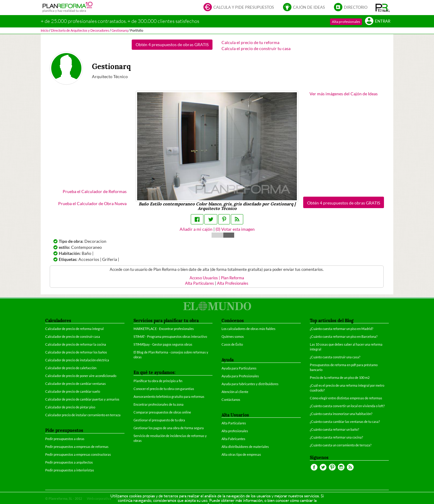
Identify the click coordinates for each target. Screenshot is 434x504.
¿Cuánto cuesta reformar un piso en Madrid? (341, 329)
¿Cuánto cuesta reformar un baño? (334, 429)
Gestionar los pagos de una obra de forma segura (169, 428)
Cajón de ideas (304, 8)
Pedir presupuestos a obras (65, 439)
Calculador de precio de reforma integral (74, 329)
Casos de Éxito (232, 344)
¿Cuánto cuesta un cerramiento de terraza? (341, 445)
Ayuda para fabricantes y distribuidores (250, 384)
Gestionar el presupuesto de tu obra (159, 420)
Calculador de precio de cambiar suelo (73, 391)
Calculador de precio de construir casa (73, 336)
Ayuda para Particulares (239, 368)
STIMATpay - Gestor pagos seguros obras (163, 344)
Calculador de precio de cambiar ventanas (75, 384)
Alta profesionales (346, 22)
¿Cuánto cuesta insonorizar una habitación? (341, 414)
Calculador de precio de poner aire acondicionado (81, 376)
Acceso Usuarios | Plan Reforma (217, 278)
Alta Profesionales (233, 283)
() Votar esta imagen (235, 229)
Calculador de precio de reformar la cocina (76, 344)
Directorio (351, 8)
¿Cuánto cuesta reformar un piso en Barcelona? (344, 336)
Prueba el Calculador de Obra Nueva (92, 203)
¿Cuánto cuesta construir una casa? (335, 357)
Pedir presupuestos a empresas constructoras (78, 454)
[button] (383, 8)
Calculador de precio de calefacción (71, 368)
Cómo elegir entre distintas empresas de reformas (346, 398)
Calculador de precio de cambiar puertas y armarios (82, 399)
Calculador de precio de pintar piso (70, 407)
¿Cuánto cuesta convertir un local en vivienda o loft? (347, 406)
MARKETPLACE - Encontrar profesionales (164, 329)
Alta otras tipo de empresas (241, 454)
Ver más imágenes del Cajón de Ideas (344, 94)
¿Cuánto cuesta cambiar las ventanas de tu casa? (345, 422)
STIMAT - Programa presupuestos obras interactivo (170, 336)
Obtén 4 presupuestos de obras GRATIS (172, 44)
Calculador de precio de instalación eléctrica (77, 360)
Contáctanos (231, 399)
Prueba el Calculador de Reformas (95, 191)
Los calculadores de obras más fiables (248, 329)
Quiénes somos (233, 336)
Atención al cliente (235, 392)
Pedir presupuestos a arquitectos (69, 462)
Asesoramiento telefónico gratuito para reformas (169, 396)
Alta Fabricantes (233, 439)
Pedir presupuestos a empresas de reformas (77, 447)
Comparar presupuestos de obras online (162, 412)
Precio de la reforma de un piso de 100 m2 (340, 377)
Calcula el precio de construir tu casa (256, 48)
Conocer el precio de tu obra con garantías (164, 389)
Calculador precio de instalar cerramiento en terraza (83, 415)
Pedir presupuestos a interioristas (70, 470)
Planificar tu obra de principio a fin (158, 381)
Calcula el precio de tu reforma (250, 42)
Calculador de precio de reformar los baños (76, 352)
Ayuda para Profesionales (240, 376)
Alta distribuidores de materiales (245, 447)
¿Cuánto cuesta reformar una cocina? (336, 437)
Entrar (378, 22)
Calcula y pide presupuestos (239, 8)
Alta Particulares (200, 283)
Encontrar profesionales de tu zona (159, 404)
